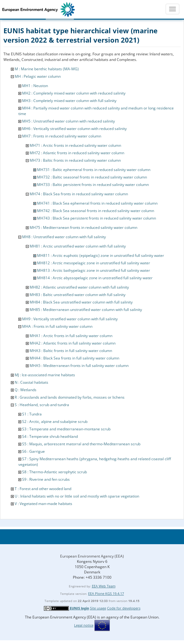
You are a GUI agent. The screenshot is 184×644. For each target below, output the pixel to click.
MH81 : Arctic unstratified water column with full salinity (78, 246)
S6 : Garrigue (33, 451)
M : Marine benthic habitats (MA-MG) (47, 69)
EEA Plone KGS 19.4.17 (106, 593)
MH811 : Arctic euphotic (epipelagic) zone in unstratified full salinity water (101, 255)
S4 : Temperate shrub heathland (50, 436)
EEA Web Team (104, 586)
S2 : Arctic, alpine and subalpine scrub (55, 422)
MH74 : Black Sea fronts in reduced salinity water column (79, 194)
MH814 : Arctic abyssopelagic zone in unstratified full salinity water (95, 278)
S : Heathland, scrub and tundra (42, 405)
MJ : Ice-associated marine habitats (45, 375)
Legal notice (84, 625)
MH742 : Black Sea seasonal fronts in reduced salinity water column (96, 211)
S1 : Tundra (32, 414)
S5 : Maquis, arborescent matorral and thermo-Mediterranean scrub (81, 444)
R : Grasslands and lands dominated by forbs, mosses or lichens (70, 397)
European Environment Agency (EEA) (92, 556)
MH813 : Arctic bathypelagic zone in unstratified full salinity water (94, 270)
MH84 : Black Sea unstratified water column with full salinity (81, 302)
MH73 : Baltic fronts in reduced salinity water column (75, 160)
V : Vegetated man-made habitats (43, 504)
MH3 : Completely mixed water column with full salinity (69, 101)
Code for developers (124, 608)
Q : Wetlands (26, 390)
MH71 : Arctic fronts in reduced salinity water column (75, 145)
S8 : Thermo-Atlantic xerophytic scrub (54, 472)
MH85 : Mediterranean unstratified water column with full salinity (86, 310)
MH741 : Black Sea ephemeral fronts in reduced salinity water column (97, 203)
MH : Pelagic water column (38, 76)
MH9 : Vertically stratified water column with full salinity (70, 319)
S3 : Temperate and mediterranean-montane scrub (66, 429)
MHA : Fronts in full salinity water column (57, 326)
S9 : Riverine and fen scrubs (46, 479)
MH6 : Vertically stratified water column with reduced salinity (74, 129)
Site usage (98, 608)
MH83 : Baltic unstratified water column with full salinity (78, 295)
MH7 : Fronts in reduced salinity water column (62, 136)
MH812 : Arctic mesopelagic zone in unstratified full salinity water (94, 263)
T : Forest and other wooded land (43, 489)
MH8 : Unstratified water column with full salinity (64, 237)
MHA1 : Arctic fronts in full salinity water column (71, 336)
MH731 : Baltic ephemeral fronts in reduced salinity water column (94, 170)
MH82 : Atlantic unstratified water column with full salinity (79, 287)
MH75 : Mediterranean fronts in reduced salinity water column (83, 227)
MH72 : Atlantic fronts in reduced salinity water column (77, 153)
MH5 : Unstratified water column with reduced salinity (68, 121)
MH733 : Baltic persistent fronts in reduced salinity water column (93, 185)
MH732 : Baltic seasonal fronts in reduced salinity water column (92, 177)
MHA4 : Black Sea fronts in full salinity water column (74, 358)
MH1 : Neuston (35, 86)
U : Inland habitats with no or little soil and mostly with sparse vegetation (77, 496)
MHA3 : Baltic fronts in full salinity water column (71, 351)
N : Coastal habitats (31, 382)
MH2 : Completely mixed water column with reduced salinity (74, 93)
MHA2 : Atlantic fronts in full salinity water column (73, 343)
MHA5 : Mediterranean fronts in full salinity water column (79, 366)
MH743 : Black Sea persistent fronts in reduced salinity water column (97, 218)
